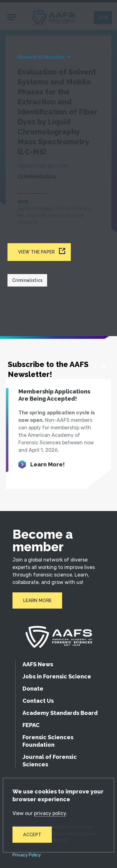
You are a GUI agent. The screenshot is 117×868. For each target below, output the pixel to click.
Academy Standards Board (60, 713)
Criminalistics (27, 280)
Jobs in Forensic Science (57, 676)
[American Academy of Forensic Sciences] (59, 637)
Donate (33, 689)
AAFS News (38, 664)
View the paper (36, 252)
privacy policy (50, 813)
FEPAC (31, 725)
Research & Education (41, 57)
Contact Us (38, 701)
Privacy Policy (27, 855)
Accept (32, 835)
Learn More (37, 600)
